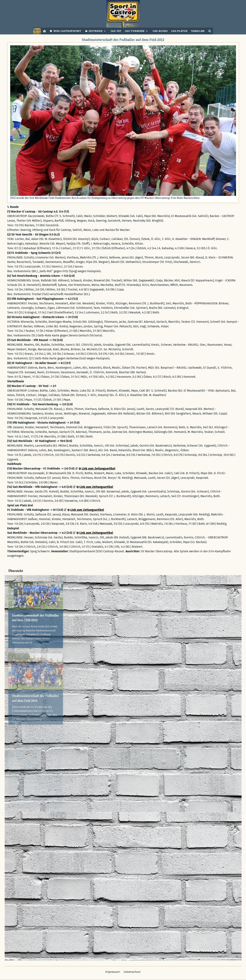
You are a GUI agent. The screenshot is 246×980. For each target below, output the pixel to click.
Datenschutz (132, 972)
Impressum (113, 972)
